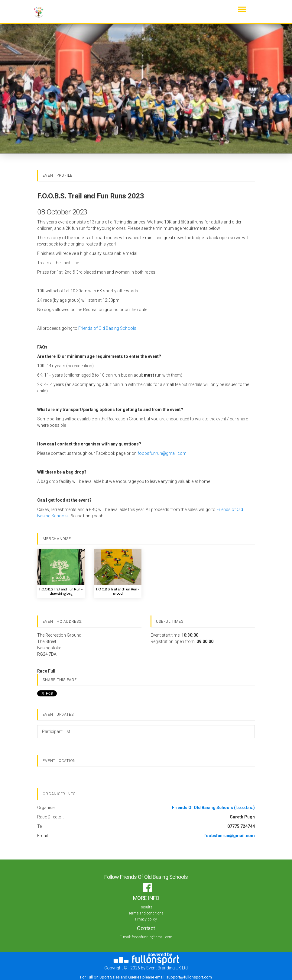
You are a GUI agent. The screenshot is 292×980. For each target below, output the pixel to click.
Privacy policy (146, 919)
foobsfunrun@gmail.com (162, 453)
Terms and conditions (146, 913)
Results (146, 907)
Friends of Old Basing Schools (107, 328)
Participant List (56, 731)
